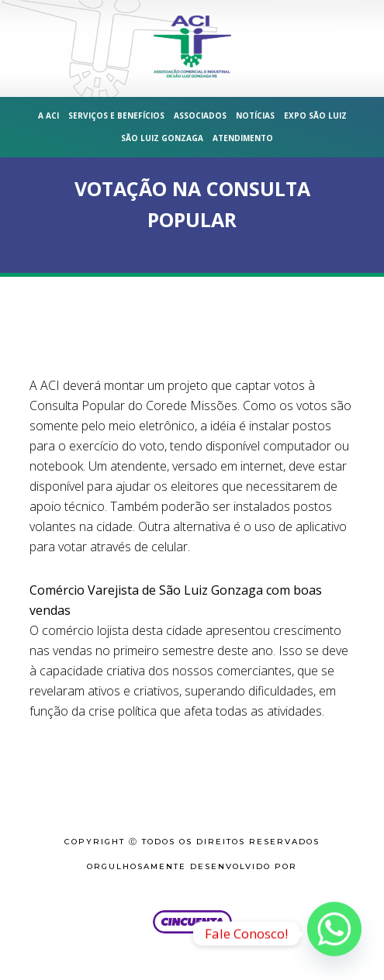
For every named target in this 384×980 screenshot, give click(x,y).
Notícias (255, 116)
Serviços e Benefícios (116, 116)
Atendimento (243, 138)
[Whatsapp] (334, 933)
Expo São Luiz (315, 116)
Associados (200, 116)
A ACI (48, 116)
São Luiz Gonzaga (162, 138)
